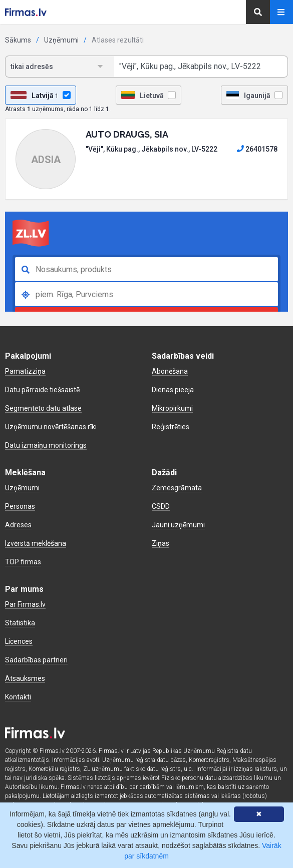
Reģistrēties (171, 427)
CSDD (161, 506)
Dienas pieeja (173, 390)
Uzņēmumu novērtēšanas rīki (51, 427)
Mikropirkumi (172, 408)
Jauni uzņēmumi (178, 525)
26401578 (257, 149)
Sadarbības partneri (36, 660)
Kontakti (18, 697)
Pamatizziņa (25, 371)
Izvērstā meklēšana (36, 543)
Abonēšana (170, 371)
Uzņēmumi (61, 40)
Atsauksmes (25, 678)
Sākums (18, 40)
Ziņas (161, 543)
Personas (20, 506)
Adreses (18, 525)
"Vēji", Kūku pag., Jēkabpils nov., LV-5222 (152, 149)
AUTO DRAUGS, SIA (127, 134)
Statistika (20, 623)
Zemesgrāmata (177, 488)
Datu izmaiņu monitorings (46, 445)
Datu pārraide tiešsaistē (42, 390)
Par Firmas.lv (25, 604)
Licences (19, 641)
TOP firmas (23, 562)
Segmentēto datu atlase (43, 408)
